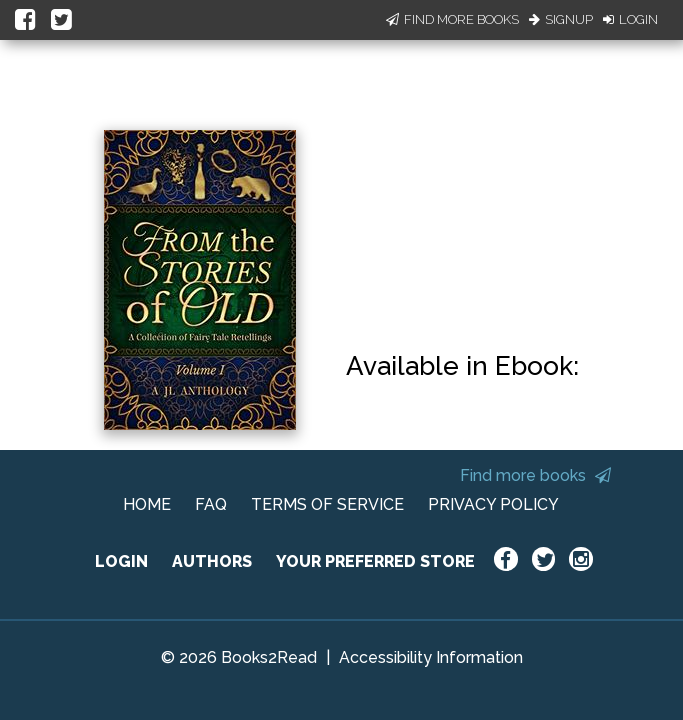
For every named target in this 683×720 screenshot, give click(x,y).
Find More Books (452, 19)
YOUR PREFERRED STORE (375, 561)
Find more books (535, 475)
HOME (147, 504)
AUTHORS (212, 561)
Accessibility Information (431, 657)
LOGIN (121, 561)
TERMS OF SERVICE (327, 504)
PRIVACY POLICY (493, 504)
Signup (561, 19)
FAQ (211, 504)
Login (630, 19)
